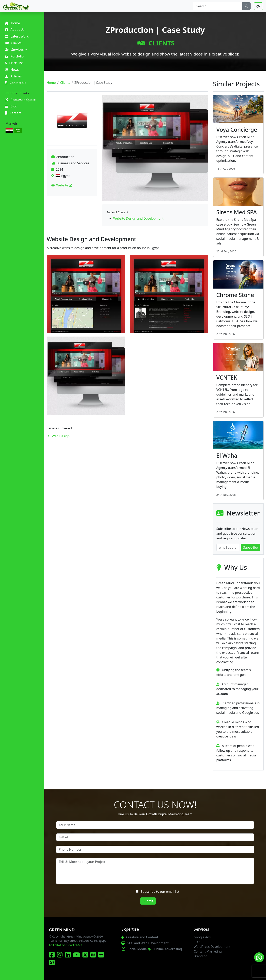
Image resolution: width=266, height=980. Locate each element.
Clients (156, 43)
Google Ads (202, 937)
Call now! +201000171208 (66, 945)
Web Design (61, 436)
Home (51, 83)
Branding (200, 956)
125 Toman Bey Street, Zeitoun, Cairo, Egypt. (78, 941)
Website (64, 185)
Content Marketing (208, 951)
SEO (197, 942)
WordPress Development (212, 947)
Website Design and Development (138, 218)
